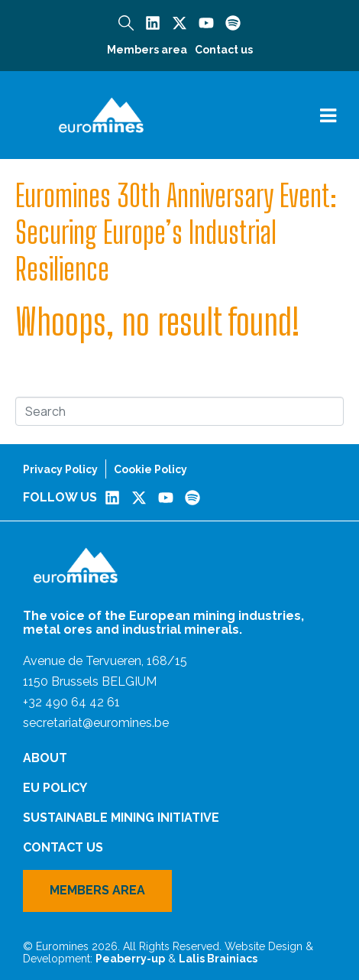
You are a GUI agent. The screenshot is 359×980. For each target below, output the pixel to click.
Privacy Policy (60, 469)
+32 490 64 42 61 (71, 702)
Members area (147, 50)
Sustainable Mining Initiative (121, 818)
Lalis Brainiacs (218, 959)
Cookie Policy (150, 469)
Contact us (224, 50)
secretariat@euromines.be (96, 723)
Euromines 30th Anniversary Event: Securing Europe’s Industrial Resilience (176, 232)
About (45, 758)
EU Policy (55, 788)
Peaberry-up (130, 959)
